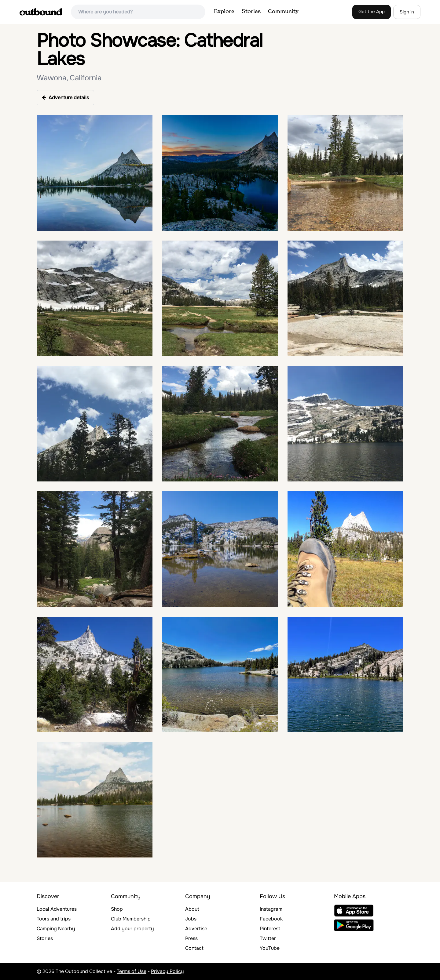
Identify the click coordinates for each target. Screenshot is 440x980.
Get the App (372, 12)
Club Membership (131, 919)
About (192, 909)
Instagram (271, 909)
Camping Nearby (56, 929)
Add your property (132, 929)
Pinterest (270, 929)
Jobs (191, 919)
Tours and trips (54, 919)
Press (191, 938)
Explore (224, 12)
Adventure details (65, 98)
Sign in (407, 12)
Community (283, 12)
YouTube (270, 948)
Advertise (196, 929)
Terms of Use (132, 971)
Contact (194, 948)
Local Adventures (57, 909)
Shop (117, 909)
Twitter (268, 938)
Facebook (271, 919)
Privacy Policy (167, 971)
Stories (251, 12)
